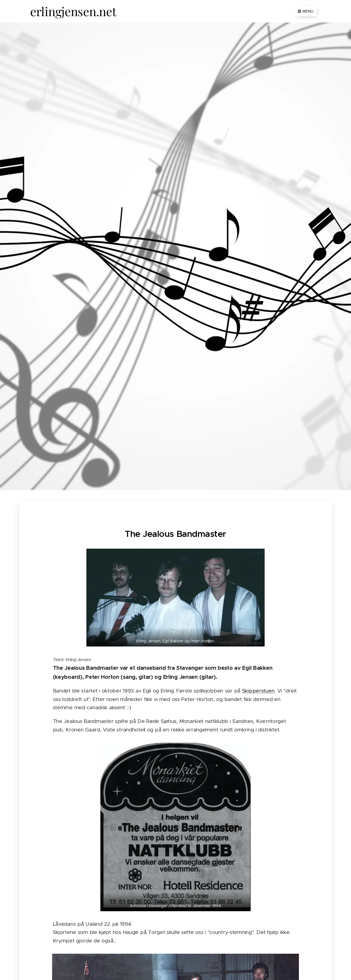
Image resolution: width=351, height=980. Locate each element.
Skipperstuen (258, 691)
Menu (306, 11)
